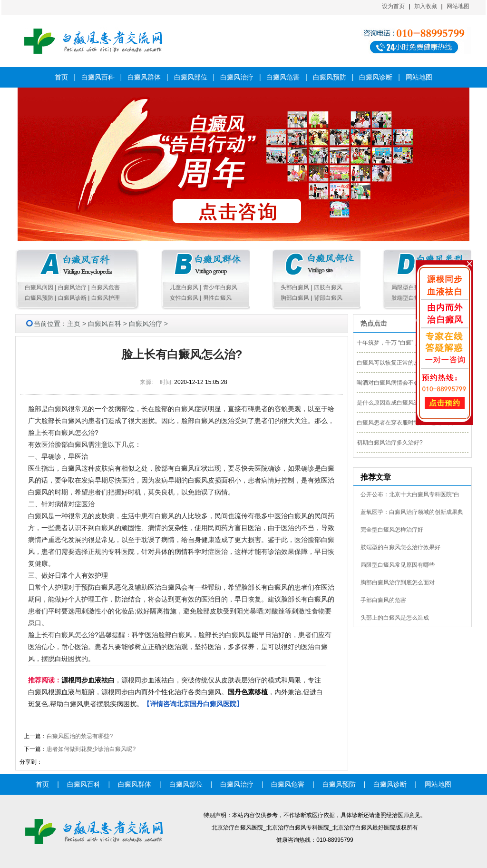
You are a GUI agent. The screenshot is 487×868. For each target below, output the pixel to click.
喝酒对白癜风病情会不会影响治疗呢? (404, 383)
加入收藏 (426, 6)
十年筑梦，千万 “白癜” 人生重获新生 (403, 343)
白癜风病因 (39, 287)
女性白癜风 (184, 298)
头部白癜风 (295, 287)
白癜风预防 (330, 77)
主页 (74, 324)
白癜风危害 (283, 77)
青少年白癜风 (220, 287)
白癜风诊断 (376, 77)
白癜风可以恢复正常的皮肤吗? (395, 363)
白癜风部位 (191, 77)
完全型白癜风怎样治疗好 (392, 530)
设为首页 (393, 6)
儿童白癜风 (184, 287)
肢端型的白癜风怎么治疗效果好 (400, 547)
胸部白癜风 (295, 298)
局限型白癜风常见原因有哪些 (398, 565)
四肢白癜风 (328, 287)
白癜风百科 (98, 77)
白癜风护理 (106, 298)
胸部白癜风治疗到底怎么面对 (398, 582)
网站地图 (458, 6)
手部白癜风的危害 (383, 600)
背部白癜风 (328, 298)
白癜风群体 (144, 77)
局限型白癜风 (409, 287)
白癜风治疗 (237, 77)
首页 (61, 77)
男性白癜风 (217, 298)
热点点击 (374, 323)
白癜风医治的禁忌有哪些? (80, 736)
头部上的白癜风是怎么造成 (395, 618)
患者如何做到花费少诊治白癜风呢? (91, 749)
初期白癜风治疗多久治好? (390, 443)
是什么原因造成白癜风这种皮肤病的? (404, 403)
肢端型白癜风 (409, 298)
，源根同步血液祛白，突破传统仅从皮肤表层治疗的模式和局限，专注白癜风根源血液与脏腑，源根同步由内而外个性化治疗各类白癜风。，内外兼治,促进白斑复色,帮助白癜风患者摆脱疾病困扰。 (175, 692)
